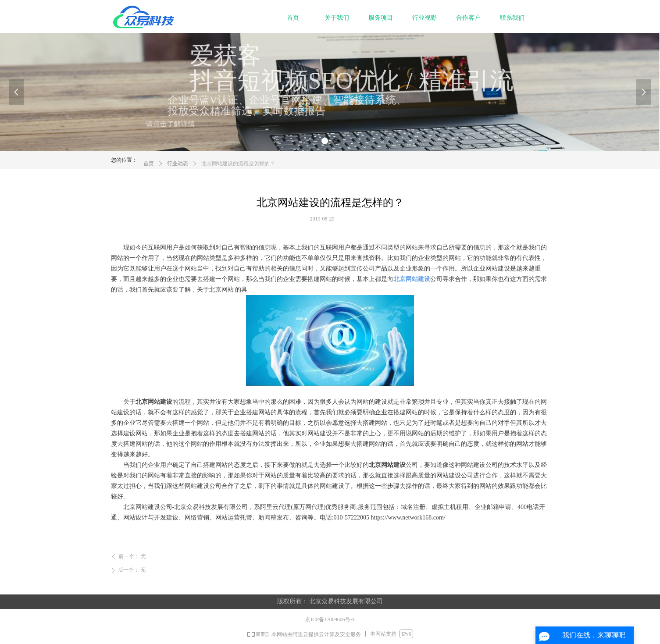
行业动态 (178, 168)
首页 (149, 168)
